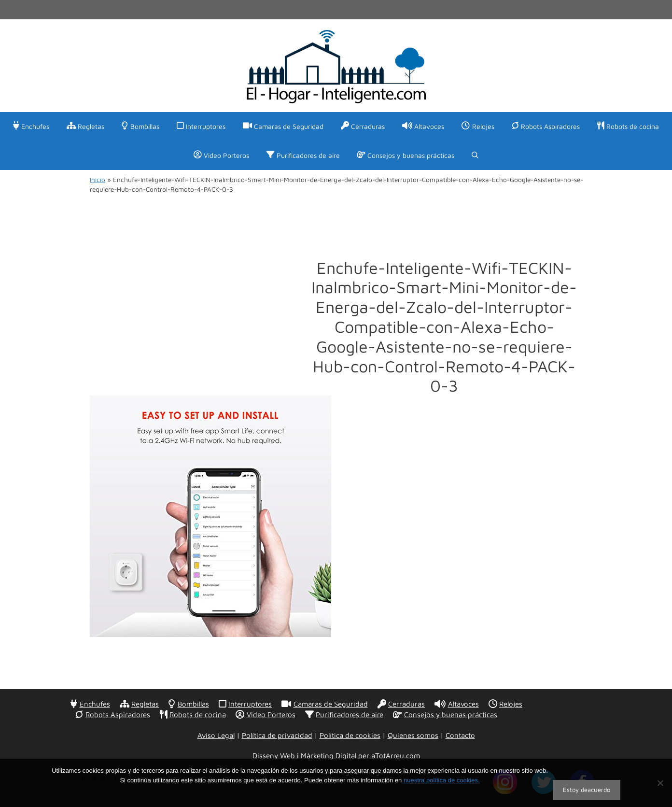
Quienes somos (413, 735)
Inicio (98, 180)
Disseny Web (275, 756)
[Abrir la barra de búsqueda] (475, 156)
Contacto (460, 735)
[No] (660, 783)
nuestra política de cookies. (442, 780)
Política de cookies (350, 735)
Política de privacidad (277, 735)
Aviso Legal (216, 735)
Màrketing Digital (329, 756)
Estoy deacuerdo (587, 790)
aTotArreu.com (396, 756)
